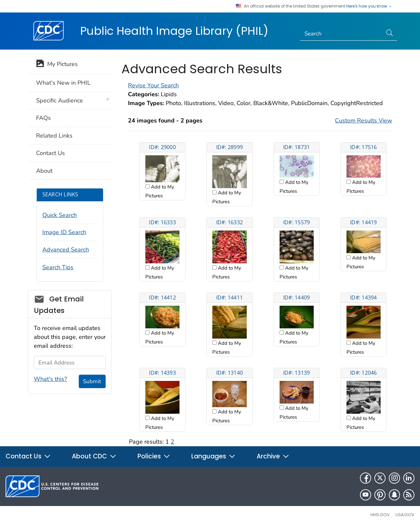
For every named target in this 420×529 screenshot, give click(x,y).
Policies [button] (154, 456)
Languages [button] (213, 456)
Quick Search (60, 215)
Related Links (54, 136)
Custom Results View (364, 121)
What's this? (50, 379)
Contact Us (51, 153)
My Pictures (57, 65)
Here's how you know (369, 6)
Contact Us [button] (28, 456)
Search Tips (58, 267)
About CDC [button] (94, 456)
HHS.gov (380, 515)
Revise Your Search (153, 85)
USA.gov (405, 515)
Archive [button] (273, 456)
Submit (92, 381)
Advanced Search (66, 250)
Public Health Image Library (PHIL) (174, 31)
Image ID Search (64, 232)
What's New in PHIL (63, 83)
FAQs (43, 118)
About (44, 171)
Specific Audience (60, 100)
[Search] (341, 34)
